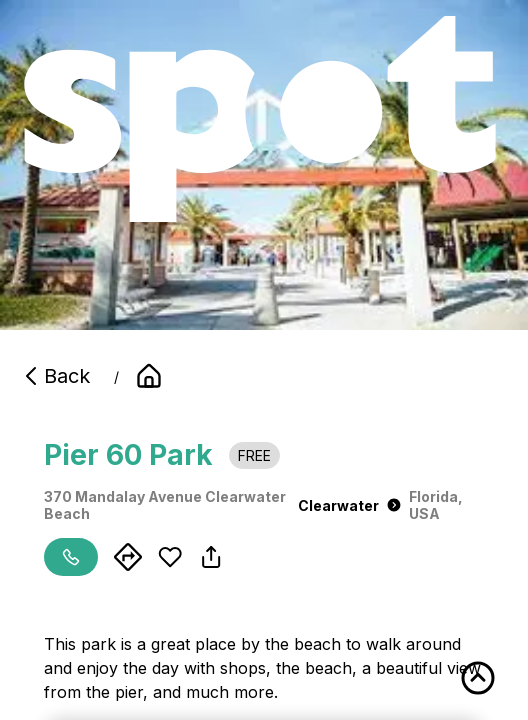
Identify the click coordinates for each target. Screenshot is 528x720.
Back (55, 376)
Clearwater (349, 505)
